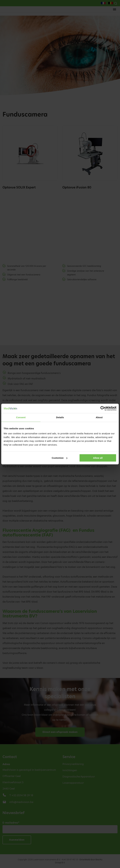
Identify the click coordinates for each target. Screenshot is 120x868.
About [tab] (99, 417)
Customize (60, 458)
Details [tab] (60, 417)
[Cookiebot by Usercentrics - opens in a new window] (103, 408)
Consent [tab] (21, 417)
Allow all (98, 458)
